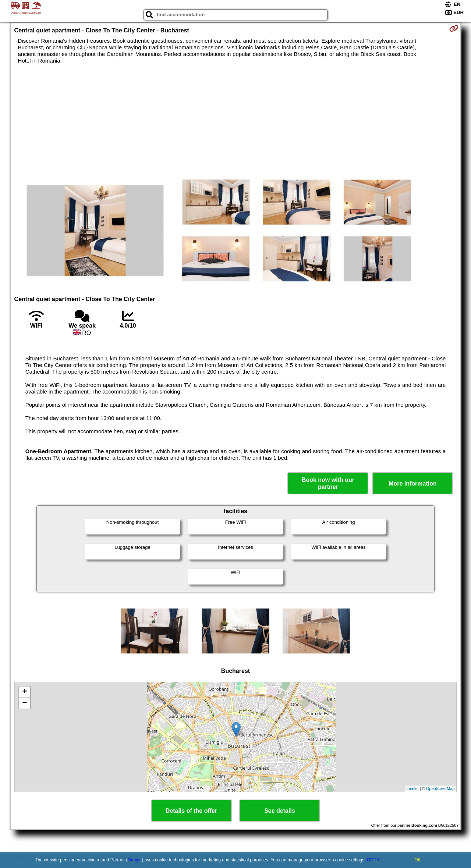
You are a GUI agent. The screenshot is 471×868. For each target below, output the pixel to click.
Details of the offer (191, 811)
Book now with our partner (328, 483)
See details (280, 811)
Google (135, 860)
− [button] (24, 703)
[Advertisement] (235, 119)
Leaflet (413, 788)
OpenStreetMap (440, 788)
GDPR (373, 860)
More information (413, 484)
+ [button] (24, 692)
